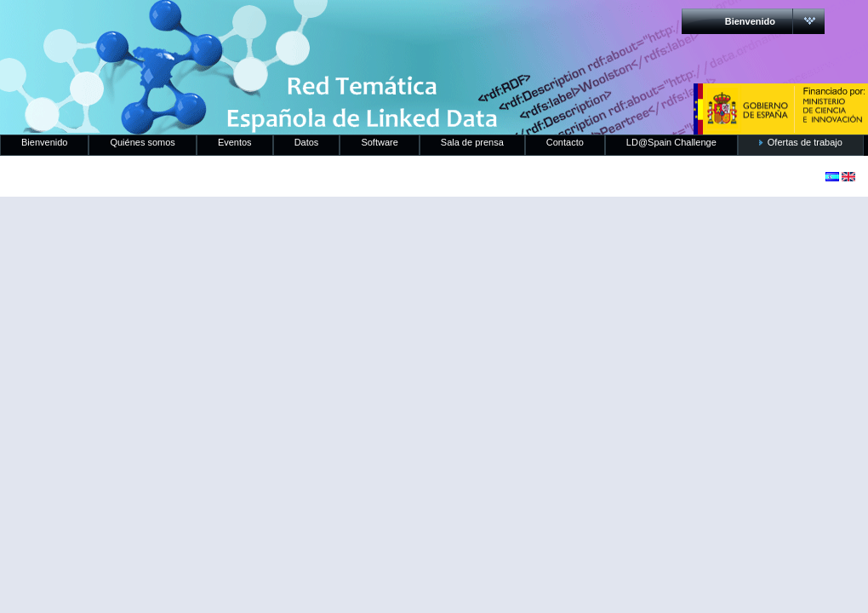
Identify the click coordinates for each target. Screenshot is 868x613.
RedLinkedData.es (178, 26)
